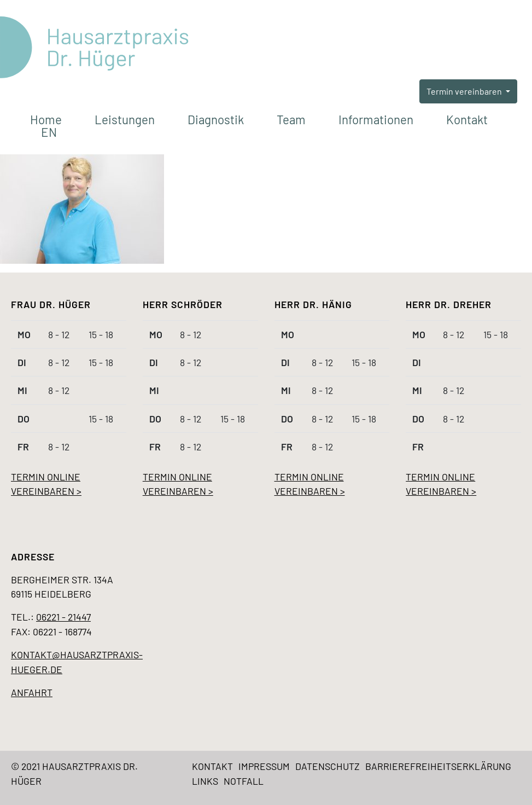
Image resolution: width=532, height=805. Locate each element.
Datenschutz (328, 766)
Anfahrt (32, 692)
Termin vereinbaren (465, 91)
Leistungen (125, 119)
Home (46, 119)
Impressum (264, 766)
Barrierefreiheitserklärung (438, 766)
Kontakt (467, 119)
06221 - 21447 (63, 617)
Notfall (244, 781)
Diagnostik (216, 119)
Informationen (376, 119)
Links (205, 781)
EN (49, 132)
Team (291, 119)
